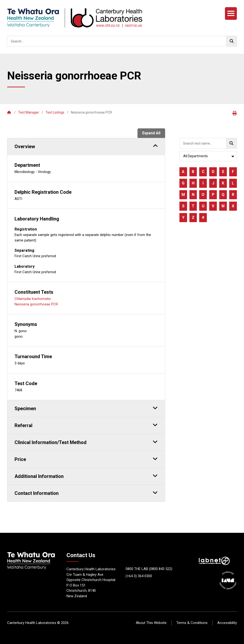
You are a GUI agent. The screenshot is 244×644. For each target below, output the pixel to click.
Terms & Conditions (192, 623)
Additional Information (86, 476)
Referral (86, 425)
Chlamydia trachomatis (33, 299)
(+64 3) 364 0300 (139, 576)
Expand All (151, 133)
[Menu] (231, 13)
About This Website (151, 623)
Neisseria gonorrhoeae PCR (36, 304)
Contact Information (86, 492)
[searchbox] (122, 41)
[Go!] (231, 41)
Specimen (86, 408)
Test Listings (55, 112)
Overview (86, 146)
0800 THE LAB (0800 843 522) (149, 569)
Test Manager (29, 112)
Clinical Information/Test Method (86, 442)
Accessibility (227, 623)
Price (86, 459)
